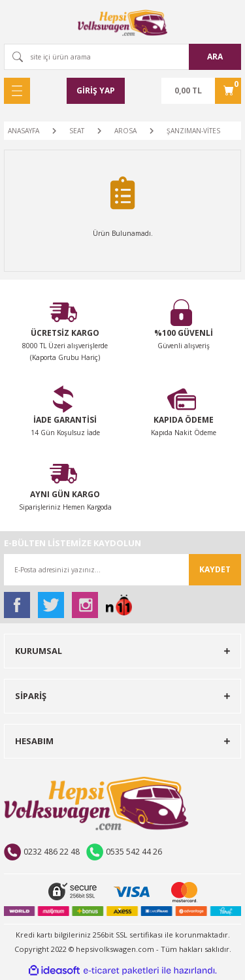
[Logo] (123, 23)
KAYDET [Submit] (215, 569)
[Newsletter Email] (122, 570)
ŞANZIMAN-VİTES (193, 131)
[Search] (122, 57)
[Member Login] (96, 91)
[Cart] (201, 91)
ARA (215, 57)
